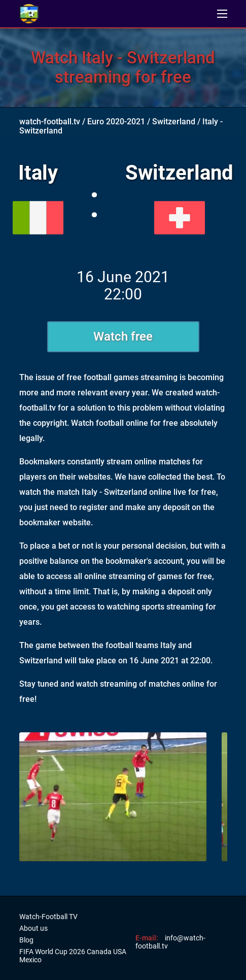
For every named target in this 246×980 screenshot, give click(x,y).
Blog (26, 940)
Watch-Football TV (48, 917)
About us (33, 928)
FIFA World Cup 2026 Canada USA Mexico (73, 956)
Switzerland (174, 122)
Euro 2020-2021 (116, 122)
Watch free (123, 336)
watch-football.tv (50, 122)
